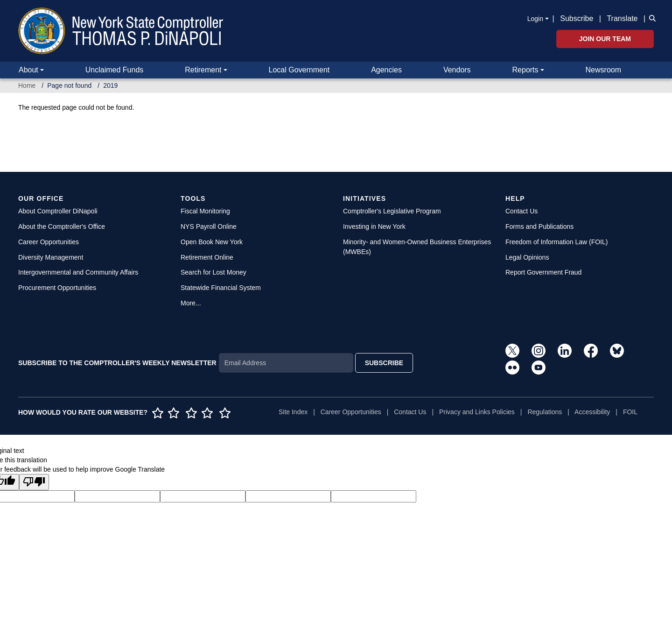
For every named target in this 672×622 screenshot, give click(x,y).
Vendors (457, 70)
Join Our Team (605, 39)
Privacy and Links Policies (477, 412)
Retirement (203, 70)
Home (27, 85)
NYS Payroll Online (209, 226)
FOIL (630, 412)
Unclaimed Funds (115, 70)
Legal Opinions (527, 257)
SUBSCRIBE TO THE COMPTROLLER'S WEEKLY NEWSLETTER (117, 363)
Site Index (293, 412)
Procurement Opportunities (57, 288)
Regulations (545, 412)
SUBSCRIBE (384, 363)
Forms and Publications (539, 226)
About (28, 70)
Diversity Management (51, 257)
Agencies (386, 70)
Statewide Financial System (221, 288)
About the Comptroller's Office (62, 226)
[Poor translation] (34, 482)
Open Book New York (212, 242)
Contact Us (521, 211)
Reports (525, 70)
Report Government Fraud (543, 272)
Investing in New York (374, 226)
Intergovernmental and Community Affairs (78, 272)
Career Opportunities (49, 242)
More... (191, 303)
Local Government (299, 70)
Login (535, 19)
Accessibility (592, 412)
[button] (651, 18)
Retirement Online (207, 257)
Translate (622, 18)
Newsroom (603, 70)
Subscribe (577, 18)
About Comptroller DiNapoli (58, 211)
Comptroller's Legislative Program (392, 211)
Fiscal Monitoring (205, 211)
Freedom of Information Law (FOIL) (556, 242)
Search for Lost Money (213, 272)
